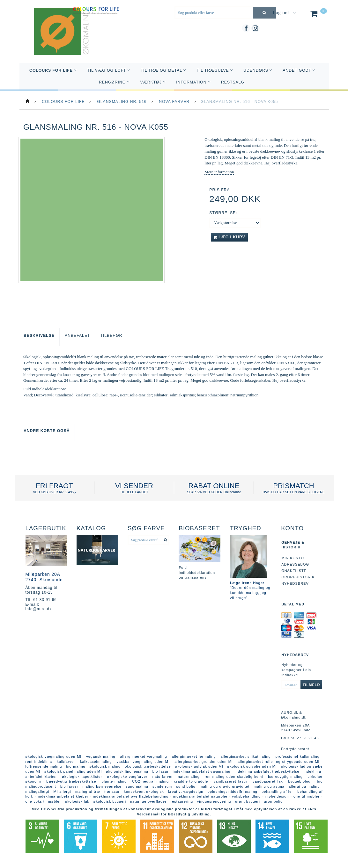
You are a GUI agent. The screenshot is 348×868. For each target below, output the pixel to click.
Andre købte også (47, 431)
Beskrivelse (39, 336)
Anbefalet (77, 336)
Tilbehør (111, 336)
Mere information (219, 172)
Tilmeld (311, 685)
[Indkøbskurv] (318, 15)
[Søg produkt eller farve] (264, 13)
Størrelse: (223, 213)
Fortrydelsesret (295, 749)
